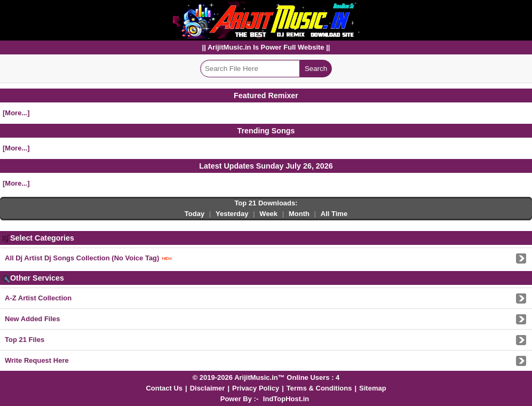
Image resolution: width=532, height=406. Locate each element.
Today (194, 214)
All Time (334, 214)
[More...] (16, 113)
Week (268, 214)
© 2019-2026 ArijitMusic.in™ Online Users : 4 (266, 377)
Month (299, 214)
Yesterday (232, 214)
